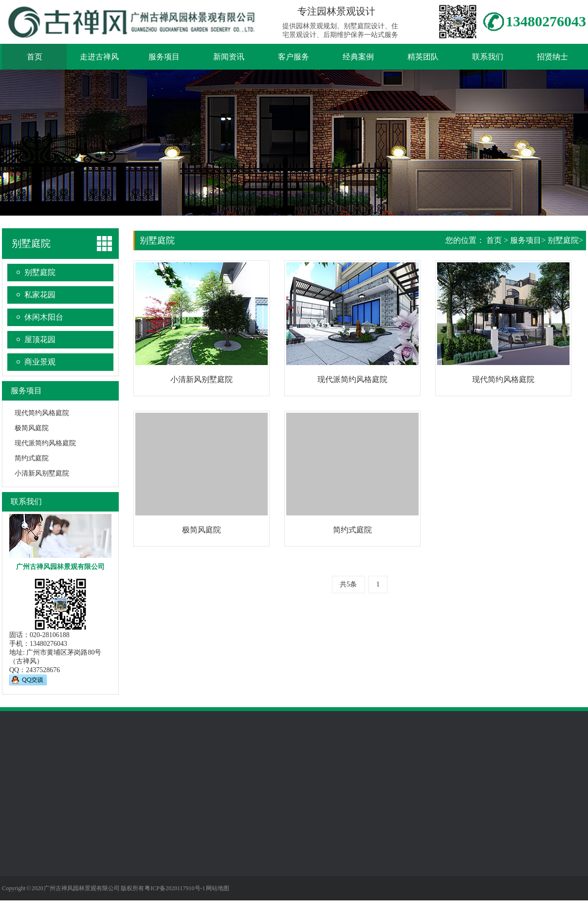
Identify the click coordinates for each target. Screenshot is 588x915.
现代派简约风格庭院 (45, 443)
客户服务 (294, 57)
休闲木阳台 (44, 317)
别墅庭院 (40, 272)
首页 (35, 57)
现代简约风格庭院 (42, 413)
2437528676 (43, 670)
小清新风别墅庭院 (42, 473)
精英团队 (423, 57)
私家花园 (40, 295)
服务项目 (164, 57)
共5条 (348, 584)
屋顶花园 (40, 339)
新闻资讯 (229, 57)
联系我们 (488, 57)
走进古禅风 (99, 57)
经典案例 (358, 57)
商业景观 (40, 362)
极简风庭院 (32, 428)
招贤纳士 (552, 57)
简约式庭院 (32, 458)
